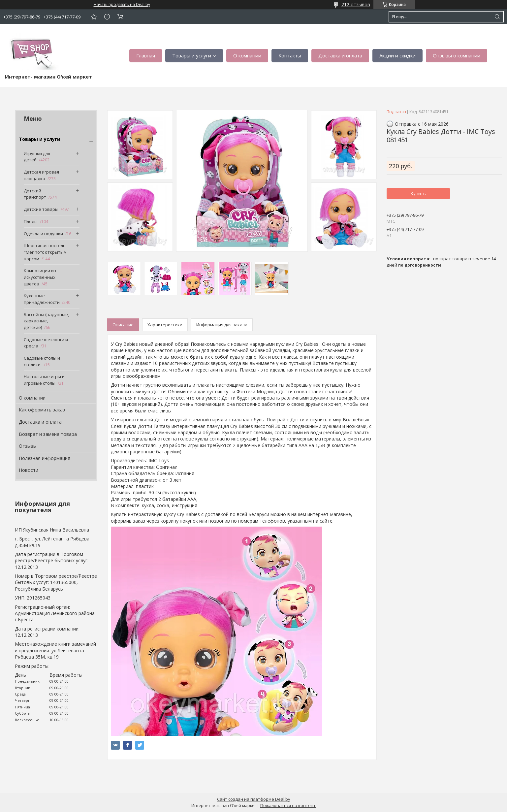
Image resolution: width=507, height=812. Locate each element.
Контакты (290, 55)
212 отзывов (356, 4)
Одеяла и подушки (43, 234)
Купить (418, 193)
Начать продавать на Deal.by (122, 5)
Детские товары (41, 209)
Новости (29, 470)
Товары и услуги (192, 55)
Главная (146, 55)
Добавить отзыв (94, 17)
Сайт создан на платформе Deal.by (254, 799)
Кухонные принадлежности (42, 299)
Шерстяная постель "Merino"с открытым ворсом (45, 252)
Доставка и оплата (340, 55)
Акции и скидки (397, 55)
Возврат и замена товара (48, 434)
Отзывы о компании (457, 55)
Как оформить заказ (42, 410)
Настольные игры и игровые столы (44, 380)
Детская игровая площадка (41, 175)
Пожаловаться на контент (288, 805)
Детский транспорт (35, 194)
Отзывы (28, 446)
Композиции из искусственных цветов (40, 277)
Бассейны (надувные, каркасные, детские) (46, 321)
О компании (247, 55)
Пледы (31, 221)
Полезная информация (45, 458)
